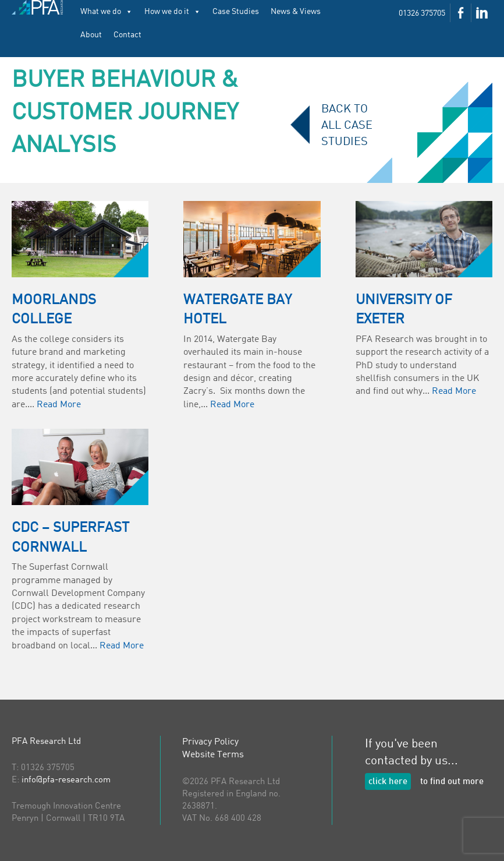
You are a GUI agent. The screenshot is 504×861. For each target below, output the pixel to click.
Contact (127, 35)
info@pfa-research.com (66, 780)
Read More (59, 405)
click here (388, 782)
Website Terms (213, 755)
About (91, 35)
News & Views (296, 12)
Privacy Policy (210, 742)
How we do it (173, 12)
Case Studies (236, 12)
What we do (107, 12)
